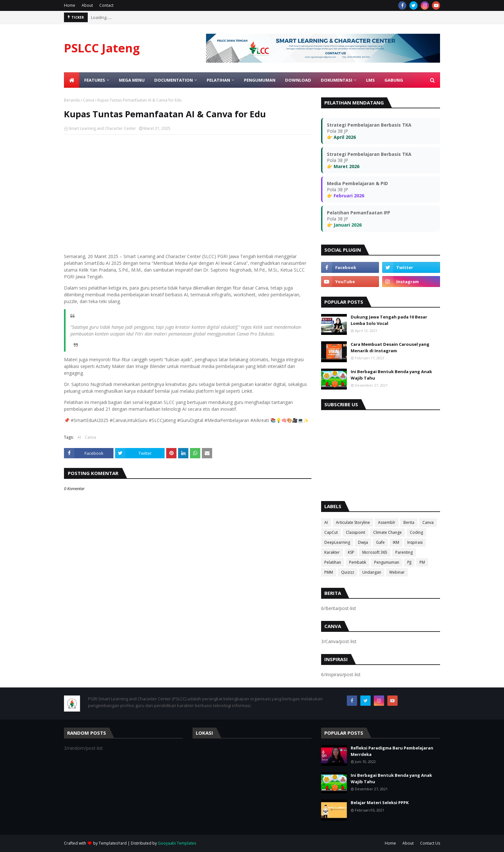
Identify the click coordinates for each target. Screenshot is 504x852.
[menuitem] (72, 80)
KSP (351, 552)
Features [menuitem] (95, 80)
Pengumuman (387, 562)
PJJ (409, 562)
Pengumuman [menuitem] (260, 80)
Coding (416, 532)
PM (422, 562)
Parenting (404, 552)
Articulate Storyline (353, 522)
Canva (89, 100)
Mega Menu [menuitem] (132, 80)
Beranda (72, 100)
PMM (329, 572)
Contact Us (430, 843)
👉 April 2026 (341, 137)
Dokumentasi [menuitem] (337, 80)
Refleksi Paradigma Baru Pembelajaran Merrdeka (392, 751)
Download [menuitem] (298, 80)
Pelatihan (333, 562)
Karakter (332, 552)
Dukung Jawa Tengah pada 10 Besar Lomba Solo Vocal (389, 320)
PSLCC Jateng (102, 48)
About (87, 5)
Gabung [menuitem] (394, 80)
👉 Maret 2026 (343, 166)
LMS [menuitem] (370, 80)
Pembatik (358, 562)
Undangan (372, 572)
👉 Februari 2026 (346, 196)
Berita (409, 522)
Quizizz (348, 572)
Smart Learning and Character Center (102, 128)
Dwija (363, 542)
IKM (396, 542)
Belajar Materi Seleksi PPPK (380, 803)
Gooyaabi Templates (177, 843)
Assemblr (387, 522)
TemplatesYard (113, 843)
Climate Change (387, 532)
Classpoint (355, 532)
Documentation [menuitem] (174, 80)
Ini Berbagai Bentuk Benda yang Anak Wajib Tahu (391, 375)
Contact (106, 5)
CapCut (331, 532)
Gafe (380, 542)
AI (79, 437)
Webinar (397, 572)
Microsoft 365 (375, 552)
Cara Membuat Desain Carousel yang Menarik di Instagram (390, 347)
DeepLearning (337, 542)
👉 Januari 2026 (344, 225)
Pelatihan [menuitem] (218, 80)
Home (70, 5)
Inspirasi (415, 542)
